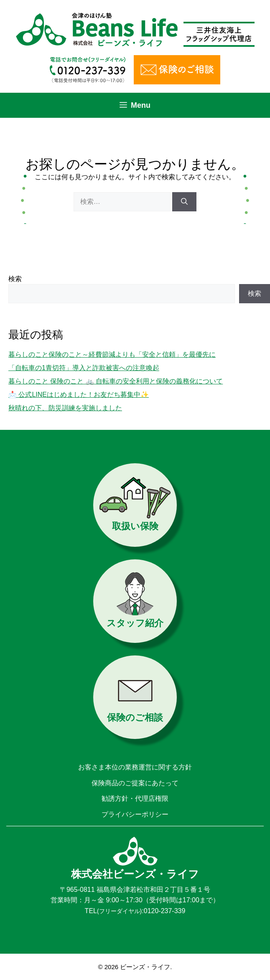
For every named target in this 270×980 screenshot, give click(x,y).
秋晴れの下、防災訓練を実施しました (65, 408)
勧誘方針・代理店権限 (135, 798)
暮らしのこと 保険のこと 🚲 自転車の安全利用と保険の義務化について (116, 381)
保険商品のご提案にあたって (135, 783)
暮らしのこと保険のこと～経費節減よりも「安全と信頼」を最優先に (112, 354)
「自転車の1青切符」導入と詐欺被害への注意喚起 (84, 368)
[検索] (184, 202)
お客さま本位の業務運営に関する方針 (135, 767)
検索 (15, 279)
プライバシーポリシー (135, 814)
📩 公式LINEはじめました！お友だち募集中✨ (79, 395)
